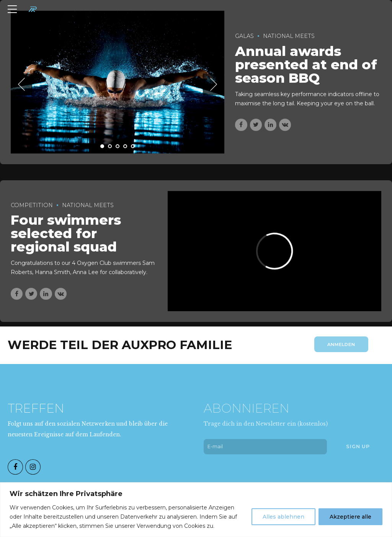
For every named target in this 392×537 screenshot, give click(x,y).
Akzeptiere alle (350, 517)
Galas (244, 36)
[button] (21, 85)
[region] (196, 510)
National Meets (289, 36)
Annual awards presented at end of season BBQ (306, 64)
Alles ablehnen (283, 517)
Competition (32, 205)
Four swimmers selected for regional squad (66, 234)
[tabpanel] (118, 82)
